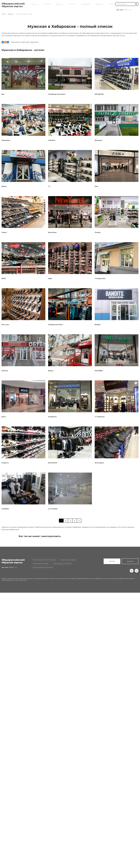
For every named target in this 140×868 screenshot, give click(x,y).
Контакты (130, 561)
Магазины (99, 4)
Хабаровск (11, 14)
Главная (4, 14)
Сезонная (71, 4)
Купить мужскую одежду (41, 564)
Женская (34, 4)
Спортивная (85, 4)
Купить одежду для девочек (62, 564)
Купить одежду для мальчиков (43, 568)
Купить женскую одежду (69, 560)
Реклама (112, 561)
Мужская (47, 4)
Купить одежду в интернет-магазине (44, 560)
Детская (59, 4)
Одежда (112, 4)
